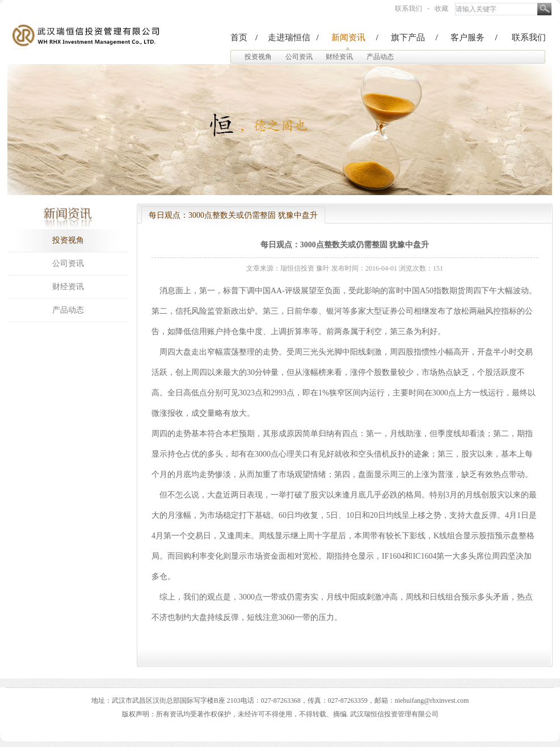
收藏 (441, 9)
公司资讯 (299, 57)
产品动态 (380, 57)
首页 (239, 37)
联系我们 (409, 9)
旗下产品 (408, 37)
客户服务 (468, 37)
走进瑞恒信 (289, 37)
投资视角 (258, 57)
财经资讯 (339, 57)
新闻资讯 (348, 37)
